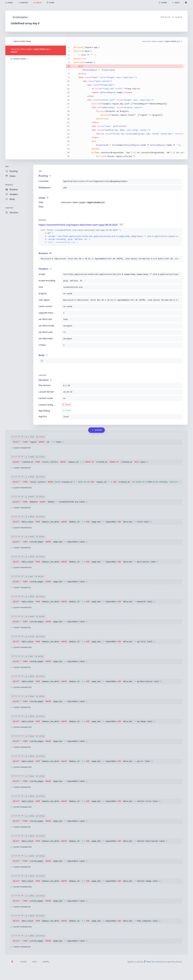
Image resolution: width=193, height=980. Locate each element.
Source (23, 962)
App (7, 167)
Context (9, 208)
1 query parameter (21, 448)
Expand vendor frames (21, 41)
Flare (147, 962)
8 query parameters (21, 488)
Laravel (46, 962)
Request (9, 185)
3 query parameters (21, 528)
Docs (34, 962)
